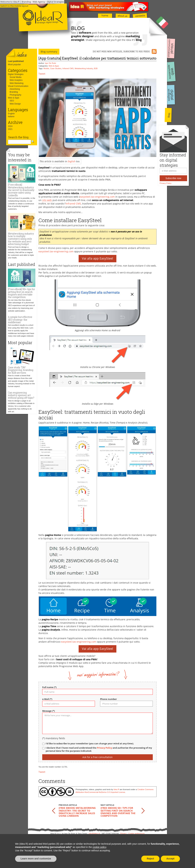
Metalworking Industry (84, 68)
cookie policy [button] (99, 847)
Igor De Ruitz (51, 63)
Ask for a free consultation (97, 757)
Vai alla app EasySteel (97, 258)
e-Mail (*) (47, 699)
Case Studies (56, 68)
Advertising (15, 89)
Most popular (14, 64)
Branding (14, 92)
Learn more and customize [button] (36, 859)
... (9, 132)
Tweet (42, 74)
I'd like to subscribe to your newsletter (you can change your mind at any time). (90, 744)
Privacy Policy (165, 183)
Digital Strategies (16, 74)
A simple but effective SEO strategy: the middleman (20, 320)
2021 (10, 129)
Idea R (116, 789)
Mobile (46, 68)
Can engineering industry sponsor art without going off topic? (21, 395)
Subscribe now (173, 178)
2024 (10, 126)
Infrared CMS (68, 68)
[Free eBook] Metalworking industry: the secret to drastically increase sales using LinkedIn (21, 190)
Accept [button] (170, 859)
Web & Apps (14, 98)
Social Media (16, 77)
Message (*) (48, 711)
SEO (12, 101)
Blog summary (49, 52)
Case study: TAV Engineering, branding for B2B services (21, 370)
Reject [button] (150, 859)
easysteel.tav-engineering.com (97, 197)
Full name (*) (49, 687)
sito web (47, 200)
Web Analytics (16, 80)
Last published (16, 61)
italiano (11, 116)
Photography (15, 95)
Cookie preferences (136, 834)
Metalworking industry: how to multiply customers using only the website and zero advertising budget (21, 239)
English (11, 114)
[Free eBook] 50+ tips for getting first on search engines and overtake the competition (21, 293)
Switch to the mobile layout (14, 6)
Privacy (123, 834)
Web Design (15, 104)
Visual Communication (18, 86)
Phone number (108, 699)
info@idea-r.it (94, 834)
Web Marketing (16, 83)
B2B (96, 68)
